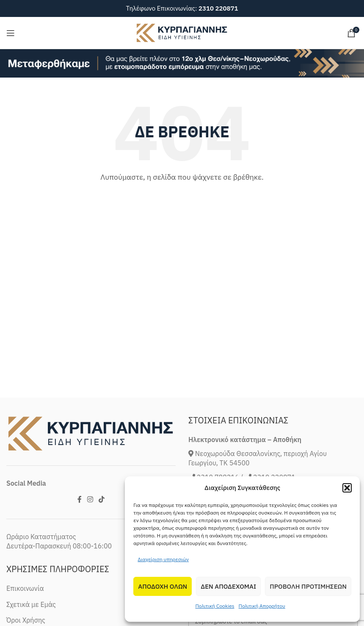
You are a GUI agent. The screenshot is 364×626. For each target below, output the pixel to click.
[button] (347, 488)
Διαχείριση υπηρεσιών (163, 559)
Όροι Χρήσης (26, 620)
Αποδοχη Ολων (163, 586)
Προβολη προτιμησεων (308, 586)
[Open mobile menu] (11, 33)
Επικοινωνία (25, 588)
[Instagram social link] (90, 499)
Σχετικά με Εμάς (31, 604)
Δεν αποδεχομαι (228, 586)
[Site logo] (182, 32)
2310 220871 (218, 8)
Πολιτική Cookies (215, 606)
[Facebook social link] (79, 499)
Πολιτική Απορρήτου (262, 606)
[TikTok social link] (102, 499)
